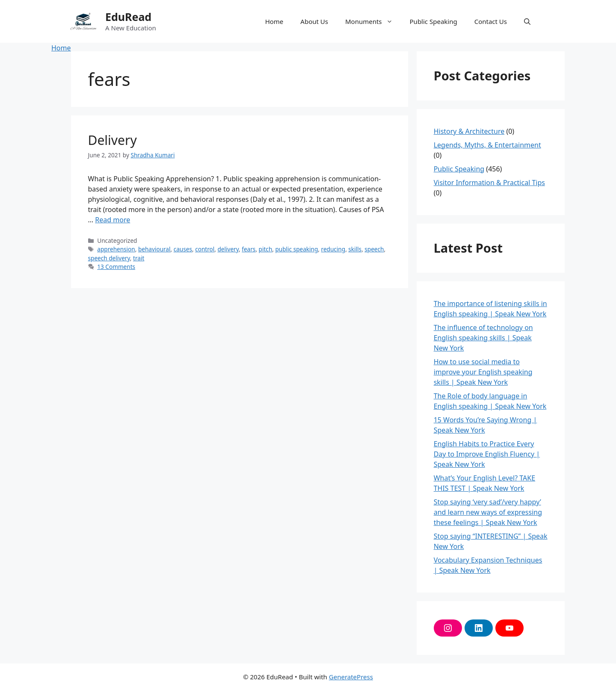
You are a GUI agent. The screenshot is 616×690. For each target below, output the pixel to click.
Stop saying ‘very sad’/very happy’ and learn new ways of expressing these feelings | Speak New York (488, 512)
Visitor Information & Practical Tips (489, 183)
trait (139, 258)
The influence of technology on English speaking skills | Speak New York (483, 338)
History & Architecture (469, 131)
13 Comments (116, 267)
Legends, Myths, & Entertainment (487, 145)
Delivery (113, 140)
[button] (527, 21)
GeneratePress (351, 677)
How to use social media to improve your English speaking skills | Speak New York (483, 372)
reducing (333, 249)
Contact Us (491, 21)
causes (183, 249)
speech (374, 249)
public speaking (296, 249)
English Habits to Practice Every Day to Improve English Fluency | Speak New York (487, 454)
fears (249, 249)
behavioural (154, 249)
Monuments (373, 21)
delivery (228, 249)
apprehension (116, 249)
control (205, 249)
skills (355, 249)
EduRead (128, 17)
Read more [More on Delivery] (113, 220)
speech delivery (109, 258)
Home (274, 21)
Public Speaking (434, 21)
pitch (266, 249)
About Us (314, 21)
